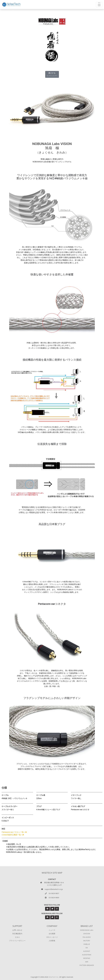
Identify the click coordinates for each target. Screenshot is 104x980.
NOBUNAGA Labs (87, 930)
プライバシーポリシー (17, 941)
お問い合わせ (17, 930)
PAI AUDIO (87, 937)
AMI (87, 962)
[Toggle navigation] (99, 5)
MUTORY (87, 941)
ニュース (52, 930)
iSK (87, 948)
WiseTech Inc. (54, 977)
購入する (52, 74)
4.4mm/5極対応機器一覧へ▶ (13, 835)
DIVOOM (87, 934)
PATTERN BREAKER (87, 965)
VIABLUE (87, 944)
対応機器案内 (17, 934)
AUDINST (87, 951)
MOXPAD (87, 958)
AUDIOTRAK (87, 955)
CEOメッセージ (52, 937)
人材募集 (52, 941)
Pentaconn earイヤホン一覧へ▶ (14, 832)
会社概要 (52, 934)
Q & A (17, 937)
